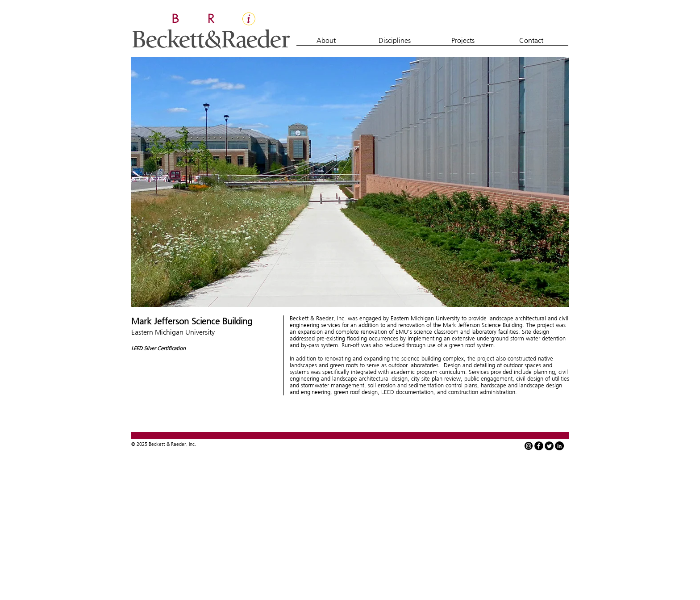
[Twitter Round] (549, 446)
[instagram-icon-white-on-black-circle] (529, 446)
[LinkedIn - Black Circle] (559, 446)
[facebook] (539, 446)
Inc (192, 444)
